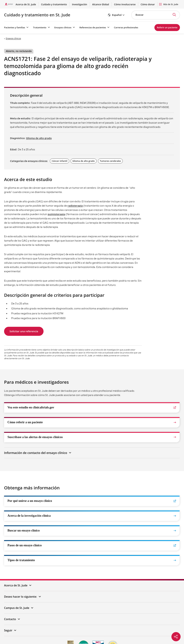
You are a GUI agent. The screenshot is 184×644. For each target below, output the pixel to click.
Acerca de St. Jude (50, 4)
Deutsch (104, 634)
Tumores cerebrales (110, 161)
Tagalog (63, 634)
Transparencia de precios (106, 618)
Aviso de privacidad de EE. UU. (29, 612)
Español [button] (117, 15)
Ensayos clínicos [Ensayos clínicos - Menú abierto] (63, 27)
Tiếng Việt (41, 634)
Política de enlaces (121, 612)
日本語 (115, 634)
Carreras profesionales (126, 27)
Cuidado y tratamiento (73, 4)
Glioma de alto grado (39, 138)
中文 (31, 634)
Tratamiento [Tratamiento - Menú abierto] (40, 27)
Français (94, 634)
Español (22, 634)
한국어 (53, 634)
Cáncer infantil (60, 161)
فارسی (124, 634)
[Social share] (176, 637)
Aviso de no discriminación (79, 618)
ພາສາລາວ (162, 634)
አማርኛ (151, 634)
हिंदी (132, 634)
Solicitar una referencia (24, 331)
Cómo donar (150, 4)
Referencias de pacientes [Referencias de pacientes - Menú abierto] (93, 27)
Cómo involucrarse (131, 4)
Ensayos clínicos (13, 38)
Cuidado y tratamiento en (37, 15)
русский (73, 634)
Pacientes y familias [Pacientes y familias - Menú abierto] (15, 27)
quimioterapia (56, 214)
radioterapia (75, 206)
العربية (83, 634)
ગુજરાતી (141, 634)
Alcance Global (111, 4)
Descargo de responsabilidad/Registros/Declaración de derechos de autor (78, 612)
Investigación (94, 4)
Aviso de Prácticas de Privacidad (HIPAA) (151, 612)
